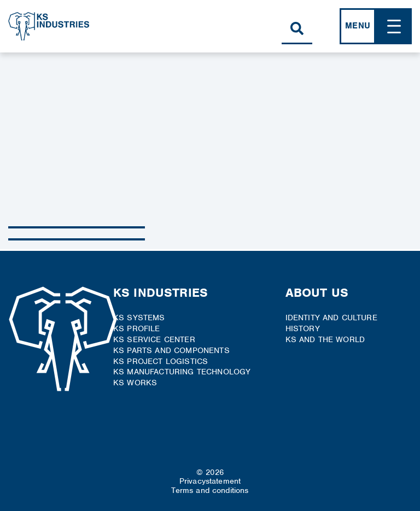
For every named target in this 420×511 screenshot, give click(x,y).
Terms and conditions (210, 490)
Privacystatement (210, 481)
